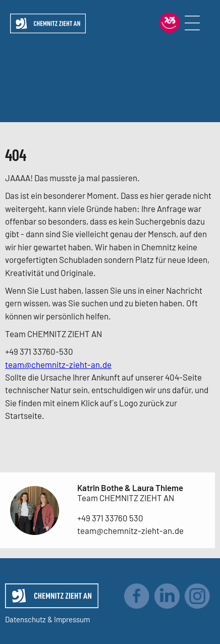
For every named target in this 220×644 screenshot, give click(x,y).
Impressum (72, 619)
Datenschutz (25, 619)
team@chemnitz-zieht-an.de (58, 364)
